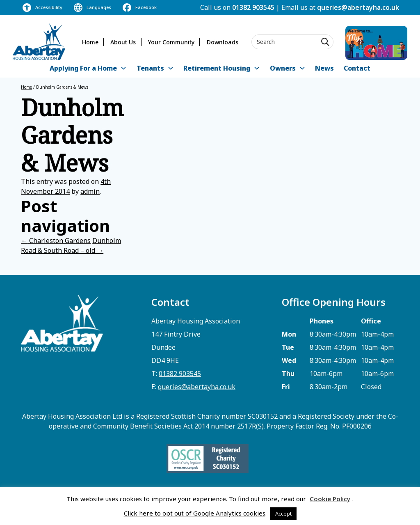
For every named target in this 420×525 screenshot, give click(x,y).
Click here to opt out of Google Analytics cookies (195, 513)
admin (90, 191)
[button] (88, 69)
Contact (357, 68)
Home (90, 42)
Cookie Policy (330, 499)
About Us (123, 42)
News (324, 68)
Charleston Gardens (56, 241)
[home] (39, 42)
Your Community (171, 42)
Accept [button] (283, 514)
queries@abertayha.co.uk (358, 7)
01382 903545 (253, 7)
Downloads (223, 42)
